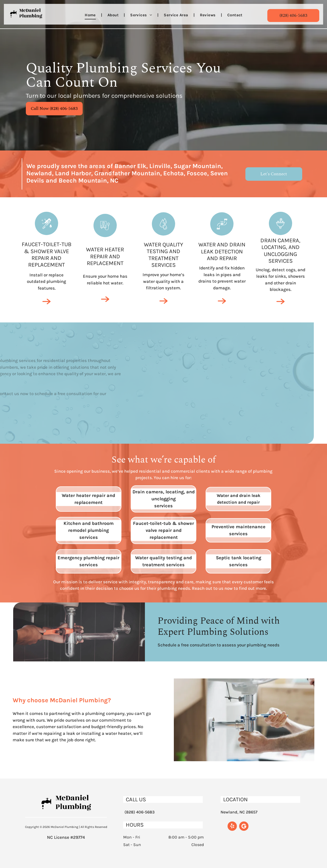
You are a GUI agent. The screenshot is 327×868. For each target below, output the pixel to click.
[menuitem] (91, 15)
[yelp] (232, 827)
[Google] (244, 827)
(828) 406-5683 (140, 812)
